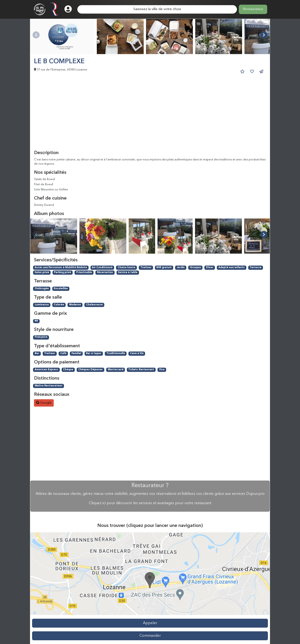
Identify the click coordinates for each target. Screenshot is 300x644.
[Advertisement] (150, 115)
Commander (150, 636)
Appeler (150, 623)
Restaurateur (253, 9)
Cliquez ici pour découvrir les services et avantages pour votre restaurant (150, 503)
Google (44, 403)
